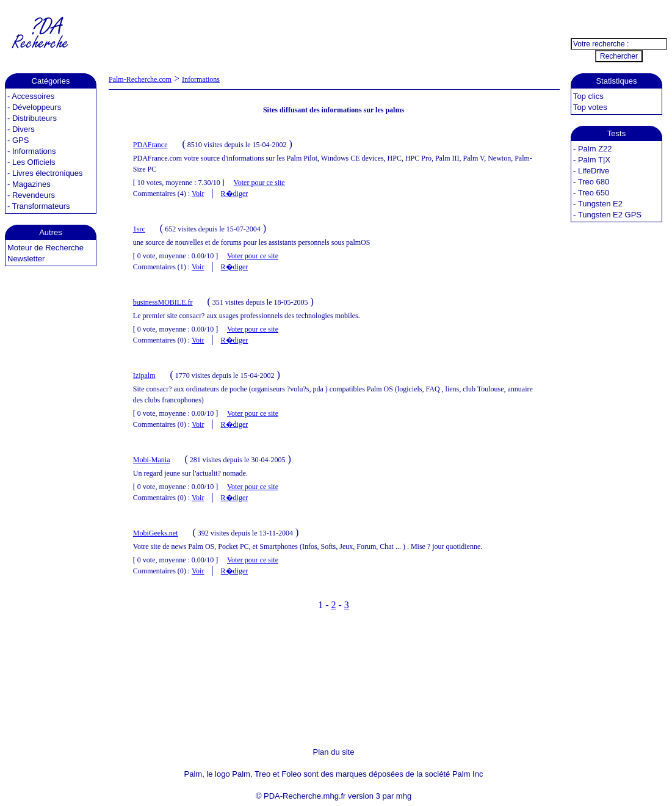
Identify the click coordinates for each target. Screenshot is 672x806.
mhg (404, 796)
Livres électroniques (48, 173)
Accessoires (33, 96)
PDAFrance (150, 145)
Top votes (590, 107)
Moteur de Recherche (45, 248)
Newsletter (26, 259)
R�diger (235, 194)
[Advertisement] (334, 32)
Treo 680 (594, 182)
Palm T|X (594, 160)
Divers (23, 129)
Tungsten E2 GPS (610, 215)
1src (139, 229)
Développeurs (37, 107)
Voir (198, 194)
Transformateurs (41, 206)
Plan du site (334, 752)
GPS (20, 140)
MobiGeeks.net (156, 533)
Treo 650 (594, 193)
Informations (34, 151)
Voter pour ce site (259, 183)
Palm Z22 (595, 149)
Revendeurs (34, 195)
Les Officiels (34, 162)
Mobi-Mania (152, 460)
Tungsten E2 (600, 204)
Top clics (588, 96)
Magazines (31, 184)
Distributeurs (34, 118)
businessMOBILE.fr (163, 302)
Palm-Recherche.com (140, 79)
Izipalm (144, 376)
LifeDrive (594, 171)
